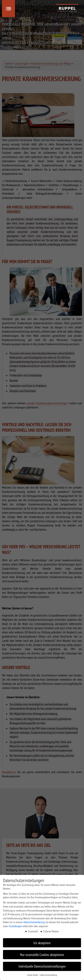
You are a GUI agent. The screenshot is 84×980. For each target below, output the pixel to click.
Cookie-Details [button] (33, 975)
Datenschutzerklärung (34, 922)
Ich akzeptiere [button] (42, 943)
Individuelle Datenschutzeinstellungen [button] (42, 966)
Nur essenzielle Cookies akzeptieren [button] (42, 955)
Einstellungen (15, 926)
